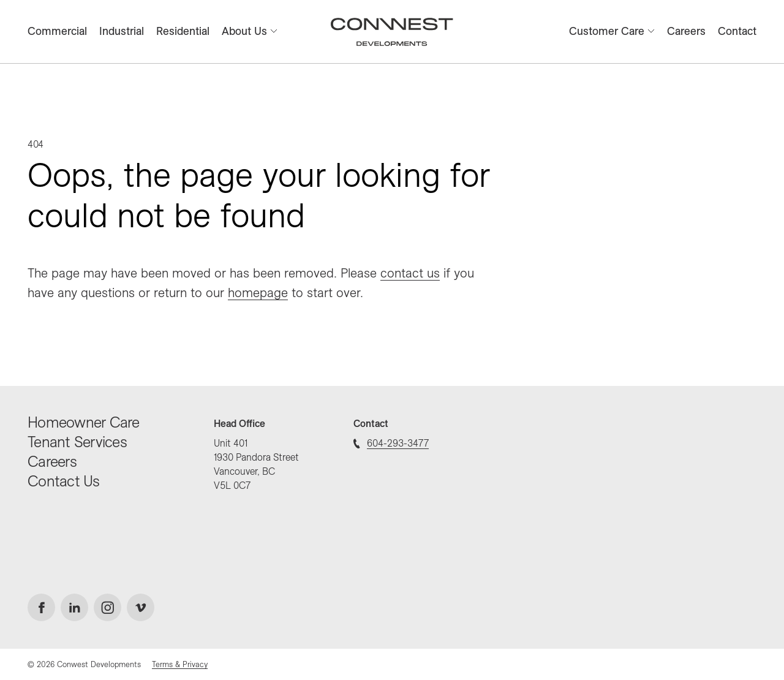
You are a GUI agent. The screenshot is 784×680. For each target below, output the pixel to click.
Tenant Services (77, 441)
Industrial (122, 31)
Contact (737, 31)
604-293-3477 (391, 443)
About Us (250, 31)
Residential (183, 31)
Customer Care (612, 31)
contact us (410, 273)
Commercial (57, 31)
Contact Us (64, 481)
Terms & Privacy (180, 664)
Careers (686, 31)
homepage (258, 292)
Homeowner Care (84, 422)
